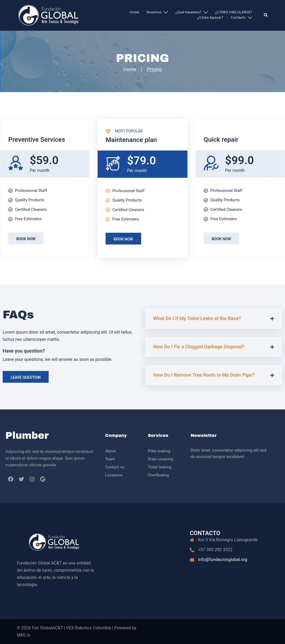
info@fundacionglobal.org (223, 560)
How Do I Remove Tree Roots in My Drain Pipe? (204, 375)
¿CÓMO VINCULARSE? (234, 13)
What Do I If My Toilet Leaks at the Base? (197, 318)
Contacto (238, 18)
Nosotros (154, 13)
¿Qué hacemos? (188, 13)
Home (134, 13)
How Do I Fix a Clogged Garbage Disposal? (199, 347)
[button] (266, 15)
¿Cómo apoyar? (210, 18)
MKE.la (24, 635)
